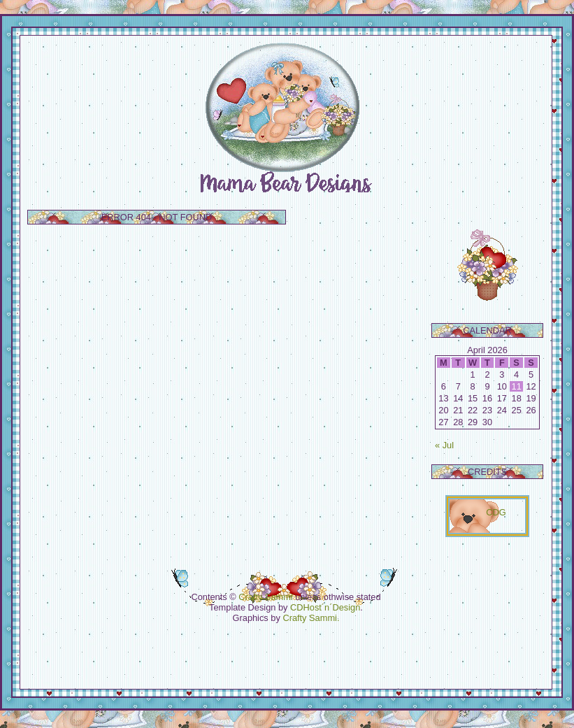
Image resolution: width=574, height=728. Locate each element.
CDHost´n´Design (325, 607)
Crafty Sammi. (311, 618)
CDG (496, 512)
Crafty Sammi (266, 597)
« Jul (444, 445)
